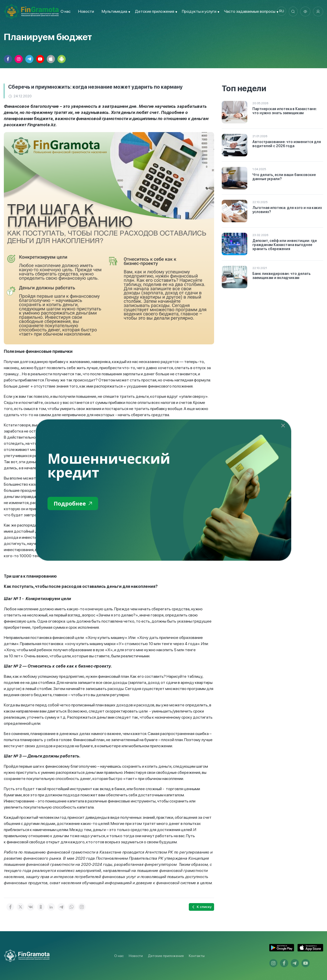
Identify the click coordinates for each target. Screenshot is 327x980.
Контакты (197, 956)
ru (280, 11)
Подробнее (74, 504)
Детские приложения (166, 956)
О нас (64, 11)
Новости (85, 11)
